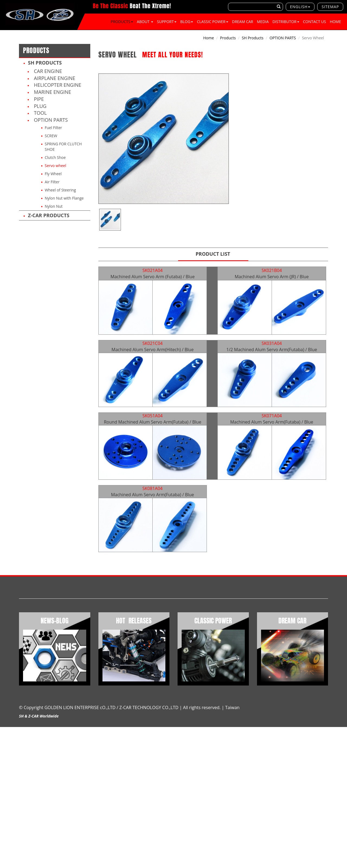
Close (5, 730)
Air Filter (52, 182)
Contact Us (315, 22)
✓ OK (144, 865)
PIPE (39, 99)
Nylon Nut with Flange (64, 198)
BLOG (187, 22)
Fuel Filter (53, 128)
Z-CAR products (49, 215)
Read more (12, 778)
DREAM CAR (243, 22)
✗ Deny (7, 746)
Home (335, 22)
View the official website (45, 778)
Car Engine (48, 71)
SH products (45, 63)
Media (263, 22)
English (299, 7)
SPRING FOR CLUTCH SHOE (63, 147)
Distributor (286, 22)
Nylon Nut (54, 206)
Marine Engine (52, 92)
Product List (213, 254)
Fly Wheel (53, 174)
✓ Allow (7, 740)
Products (122, 22)
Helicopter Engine (58, 85)
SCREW (51, 136)
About (145, 22)
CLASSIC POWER (212, 22)
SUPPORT (167, 22)
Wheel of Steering (60, 190)
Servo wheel (55, 166)
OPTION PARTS (51, 120)
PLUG (40, 106)
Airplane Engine (55, 78)
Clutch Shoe (55, 157)
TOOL (40, 113)
